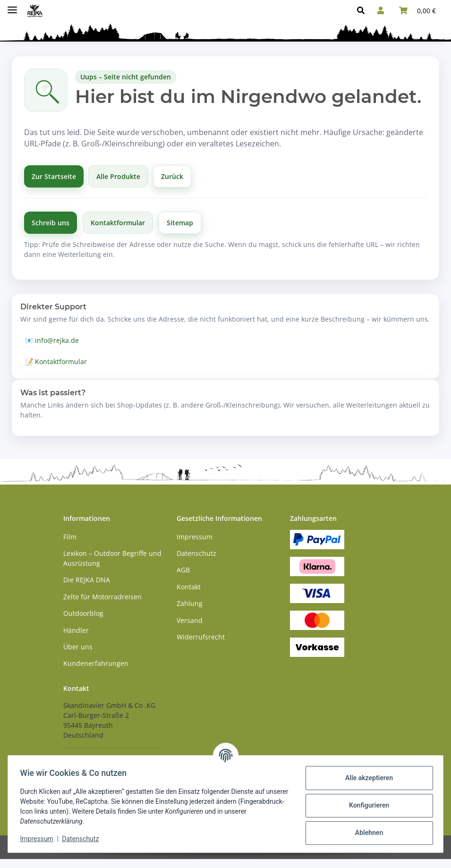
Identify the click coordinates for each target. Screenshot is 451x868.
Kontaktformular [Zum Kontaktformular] (118, 223)
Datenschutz (84, 839)
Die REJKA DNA (87, 580)
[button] (363, 10)
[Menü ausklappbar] (12, 6)
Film (70, 537)
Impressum (40, 839)
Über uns (78, 647)
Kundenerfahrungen (96, 663)
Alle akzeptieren (366, 778)
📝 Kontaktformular (56, 362)
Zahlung (190, 603)
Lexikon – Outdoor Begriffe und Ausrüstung (112, 558)
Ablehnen (366, 833)
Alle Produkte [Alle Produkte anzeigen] (118, 176)
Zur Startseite (54, 176)
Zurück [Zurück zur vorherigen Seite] (172, 176)
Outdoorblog (83, 613)
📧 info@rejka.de (52, 340)
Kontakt (189, 587)
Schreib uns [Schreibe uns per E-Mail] (51, 223)
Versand (190, 620)
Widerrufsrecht (201, 637)
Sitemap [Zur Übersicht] (180, 223)
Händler (76, 630)
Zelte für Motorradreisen (102, 597)
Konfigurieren (366, 805)
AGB (183, 570)
